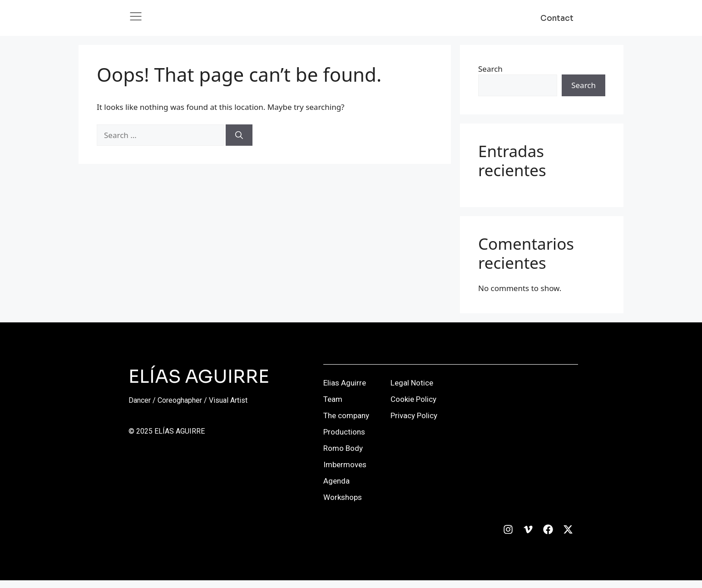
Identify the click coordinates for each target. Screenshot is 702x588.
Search (490, 76)
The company (346, 423)
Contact (557, 22)
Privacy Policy (414, 423)
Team (333, 407)
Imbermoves (345, 472)
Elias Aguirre (345, 390)
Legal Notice (412, 390)
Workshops (343, 505)
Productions (344, 440)
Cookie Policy (413, 407)
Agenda (336, 489)
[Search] (239, 143)
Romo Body (343, 456)
